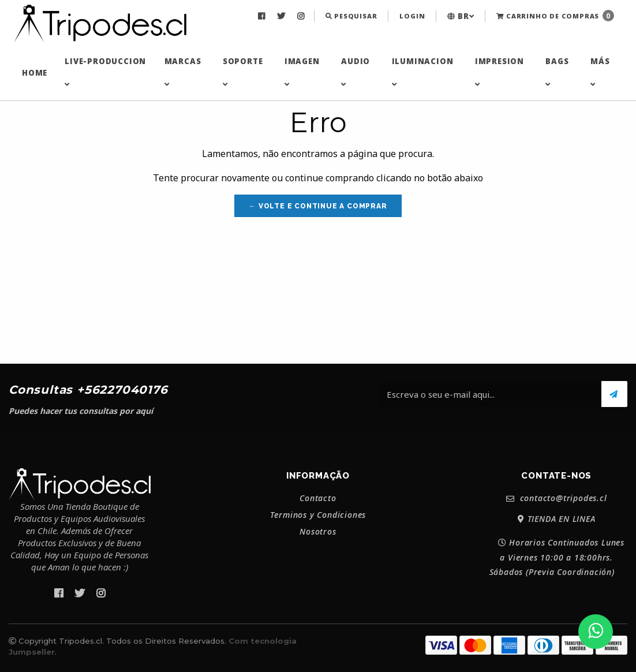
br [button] (461, 16)
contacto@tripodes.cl (557, 499)
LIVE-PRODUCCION (105, 72)
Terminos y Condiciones (318, 515)
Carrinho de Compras (555, 16)
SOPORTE (243, 72)
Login (412, 16)
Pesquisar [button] (351, 16)
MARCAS (183, 72)
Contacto (318, 498)
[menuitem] (263, 16)
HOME (35, 73)
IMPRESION (500, 72)
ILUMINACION (423, 72)
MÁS (600, 72)
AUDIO (356, 72)
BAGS (557, 72)
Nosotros (318, 532)
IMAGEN (302, 72)
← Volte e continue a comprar (318, 206)
